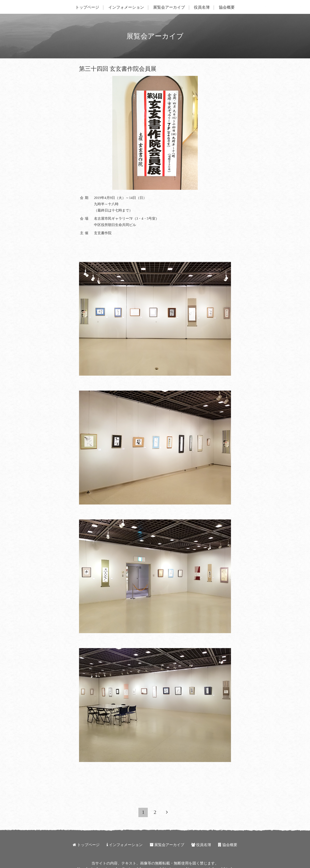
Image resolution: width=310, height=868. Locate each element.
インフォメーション (126, 7)
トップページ (87, 7)
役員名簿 (202, 7)
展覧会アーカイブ (169, 7)
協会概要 (227, 7)
